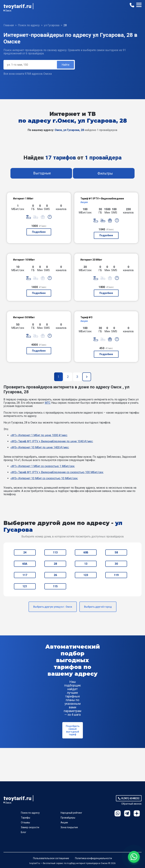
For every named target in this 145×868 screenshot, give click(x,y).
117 (25, 575)
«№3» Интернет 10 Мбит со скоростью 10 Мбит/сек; (44, 478)
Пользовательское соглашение (51, 858)
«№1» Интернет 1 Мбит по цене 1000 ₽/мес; (39, 435)
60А (25, 564)
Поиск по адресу (30, 813)
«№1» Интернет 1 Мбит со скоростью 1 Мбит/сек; (43, 466)
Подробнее (39, 232)
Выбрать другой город (98, 607)
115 (55, 586)
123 (86, 575)
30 (116, 564)
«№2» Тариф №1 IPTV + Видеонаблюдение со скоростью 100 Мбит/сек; (57, 472)
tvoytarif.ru (17, 6)
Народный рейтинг (71, 813)
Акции (64, 822)
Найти (65, 65)
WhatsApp (118, 813)
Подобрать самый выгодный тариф (73, 730)
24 (25, 552)
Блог (24, 832)
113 (55, 552)
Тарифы (26, 818)
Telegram (127, 813)
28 (55, 564)
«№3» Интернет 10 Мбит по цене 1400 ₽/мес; (40, 447)
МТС (48, 403)
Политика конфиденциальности (93, 858)
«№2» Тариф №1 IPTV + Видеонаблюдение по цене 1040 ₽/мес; (52, 441)
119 (116, 575)
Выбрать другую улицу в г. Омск (53, 607)
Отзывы (25, 822)
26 (55, 575)
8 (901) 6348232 (130, 798)
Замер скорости (30, 827)
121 (25, 586)
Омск (8, 11)
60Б (86, 552)
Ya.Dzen (137, 813)
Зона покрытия (69, 827)
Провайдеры (68, 818)
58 (116, 552)
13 (86, 564)
